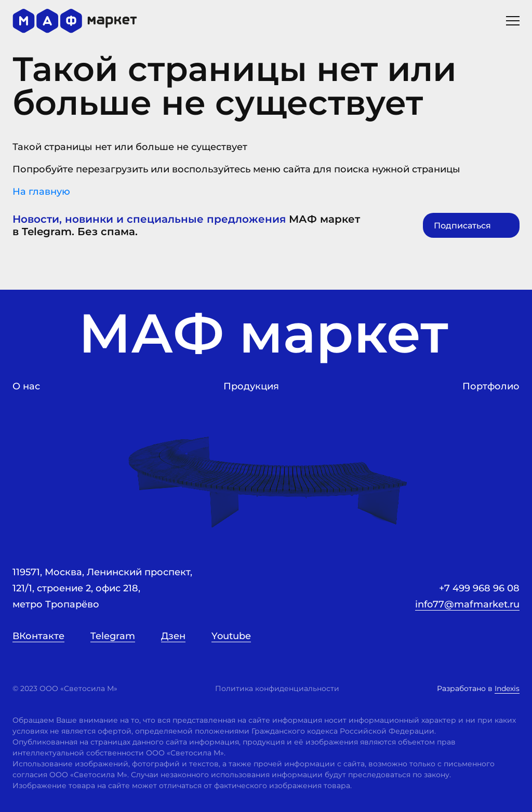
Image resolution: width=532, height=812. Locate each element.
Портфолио (491, 386)
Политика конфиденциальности (277, 688)
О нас (26, 386)
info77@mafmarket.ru (467, 604)
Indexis (507, 688)
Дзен (173, 636)
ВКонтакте (38, 636)
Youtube (231, 636)
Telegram (113, 636)
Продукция (251, 386)
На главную (266, 199)
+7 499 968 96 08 (479, 588)
